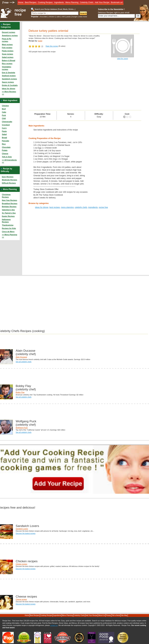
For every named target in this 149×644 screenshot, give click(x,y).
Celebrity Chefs (87, 2)
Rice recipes (7, 64)
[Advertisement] (85, 86)
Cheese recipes (21, 599)
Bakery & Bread (9, 60)
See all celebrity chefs (24, 362)
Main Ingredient (10, 100)
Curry (4, 128)
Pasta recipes (8, 51)
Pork (4, 115)
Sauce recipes (8, 82)
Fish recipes (7, 48)
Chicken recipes (21, 564)
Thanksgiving (8, 225)
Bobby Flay (20, 392)
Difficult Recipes (9, 183)
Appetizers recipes (10, 35)
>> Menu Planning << (10, 236)
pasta (68, 17)
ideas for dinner (42, 207)
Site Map (124, 615)
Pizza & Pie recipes (7, 40)
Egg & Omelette (9, 73)
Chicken (5, 106)
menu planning (67, 207)
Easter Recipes (8, 216)
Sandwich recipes (9, 79)
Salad (4, 134)
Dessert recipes (9, 32)
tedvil (40, 41)
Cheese (5, 154)
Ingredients (59, 2)
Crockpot (6, 125)
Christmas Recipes (6, 196)
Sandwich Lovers (22, 529)
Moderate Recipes (10, 180)
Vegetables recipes (7, 68)
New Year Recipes (10, 200)
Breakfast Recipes (10, 203)
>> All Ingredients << (9, 161)
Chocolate (6, 147)
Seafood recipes (9, 76)
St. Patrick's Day (9, 213)
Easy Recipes (8, 177)
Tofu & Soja (7, 157)
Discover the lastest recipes (26, 533)
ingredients (93, 207)
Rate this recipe (52, 46)
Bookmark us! (117, 2)
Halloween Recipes (6, 221)
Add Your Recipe (102, 2)
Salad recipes (8, 57)
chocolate (43, 17)
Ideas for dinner (9, 89)
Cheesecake (7, 122)
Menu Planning (72, 2)
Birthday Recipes (9, 207)
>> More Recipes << (9, 93)
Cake (4, 112)
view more (83, 17)
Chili (4, 118)
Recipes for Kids (9, 228)
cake (58, 17)
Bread (4, 138)
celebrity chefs (81, 207)
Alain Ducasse (21, 357)
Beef (4, 109)
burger (75, 17)
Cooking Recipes (45, 2)
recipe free (20, 12)
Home (21, 2)
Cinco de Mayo (8, 232)
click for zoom (123, 59)
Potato (5, 150)
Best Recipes (31, 2)
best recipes (55, 207)
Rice (4, 144)
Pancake (6, 141)
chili (63, 17)
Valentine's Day (8, 210)
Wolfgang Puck (22, 428)
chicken (52, 17)
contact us (54, 625)
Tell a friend (116, 615)
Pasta (4, 131)
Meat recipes (7, 45)
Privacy (109, 615)
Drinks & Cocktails (10, 85)
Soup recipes (8, 54)
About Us (102, 615)
